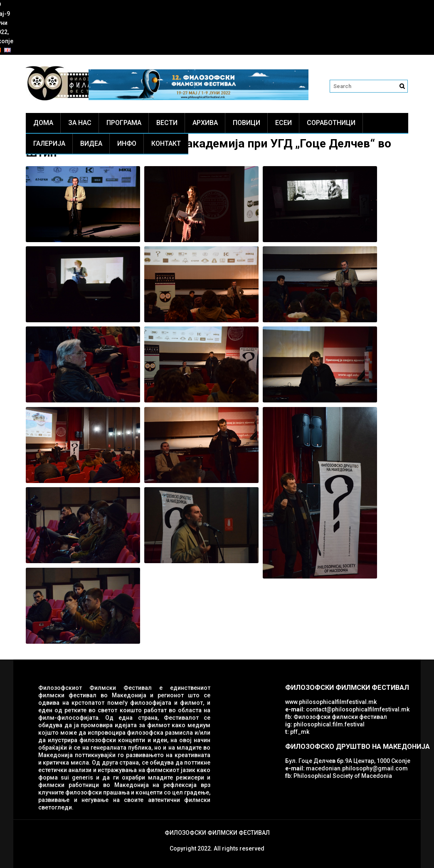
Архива (205, 123)
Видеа (91, 143)
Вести (167, 123)
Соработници (331, 123)
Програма (124, 123)
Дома (43, 123)
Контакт (166, 143)
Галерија (49, 143)
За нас (80, 123)
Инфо (127, 143)
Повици (247, 123)
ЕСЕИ (284, 123)
